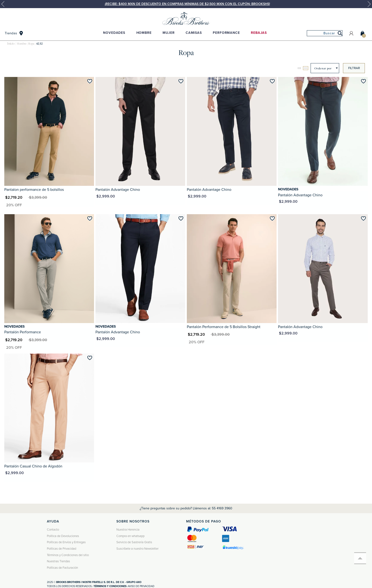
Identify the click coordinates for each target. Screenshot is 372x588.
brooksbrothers (11, 44)
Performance (226, 33)
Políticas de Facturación (62, 568)
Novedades (114, 33)
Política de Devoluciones (63, 536)
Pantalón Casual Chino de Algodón (33, 466)
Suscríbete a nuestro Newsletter (137, 549)
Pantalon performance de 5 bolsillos (34, 190)
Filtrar (354, 68)
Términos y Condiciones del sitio (68, 555)
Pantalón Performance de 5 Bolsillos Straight (224, 327)
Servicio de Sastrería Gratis (134, 542)
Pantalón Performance (23, 332)
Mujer (169, 33)
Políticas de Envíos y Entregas (66, 542)
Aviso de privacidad (141, 586)
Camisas (194, 33)
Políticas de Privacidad (62, 549)
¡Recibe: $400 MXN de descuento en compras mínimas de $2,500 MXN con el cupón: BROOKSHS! (187, 4)
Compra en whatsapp (130, 536)
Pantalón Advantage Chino (118, 190)
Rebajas (259, 33)
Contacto (53, 530)
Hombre (144, 33)
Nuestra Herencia (128, 530)
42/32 (39, 44)
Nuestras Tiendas (58, 561)
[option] (186, 4)
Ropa (31, 44)
